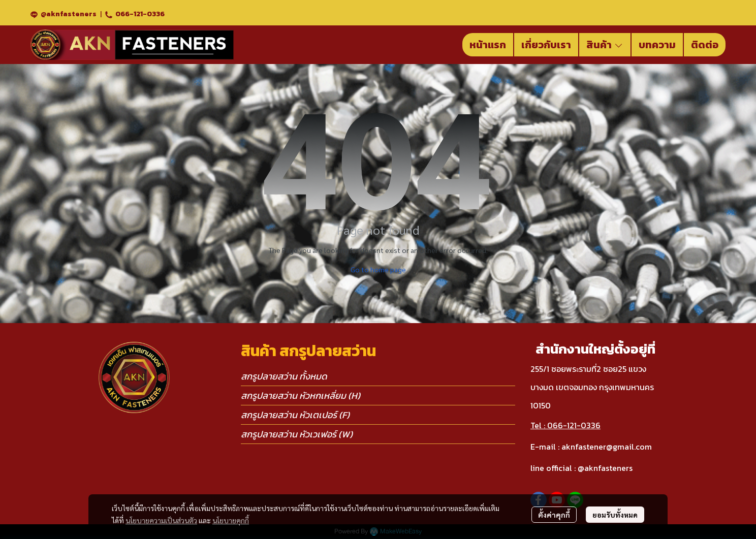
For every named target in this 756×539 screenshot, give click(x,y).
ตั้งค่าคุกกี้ (554, 515)
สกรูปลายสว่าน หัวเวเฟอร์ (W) (297, 434)
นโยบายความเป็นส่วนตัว (161, 520)
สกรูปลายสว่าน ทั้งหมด (284, 376)
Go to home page (378, 269)
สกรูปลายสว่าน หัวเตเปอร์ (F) (295, 415)
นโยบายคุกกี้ (231, 520)
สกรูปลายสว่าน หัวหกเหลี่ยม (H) (301, 395)
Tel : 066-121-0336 (565, 425)
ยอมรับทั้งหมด (615, 515)
